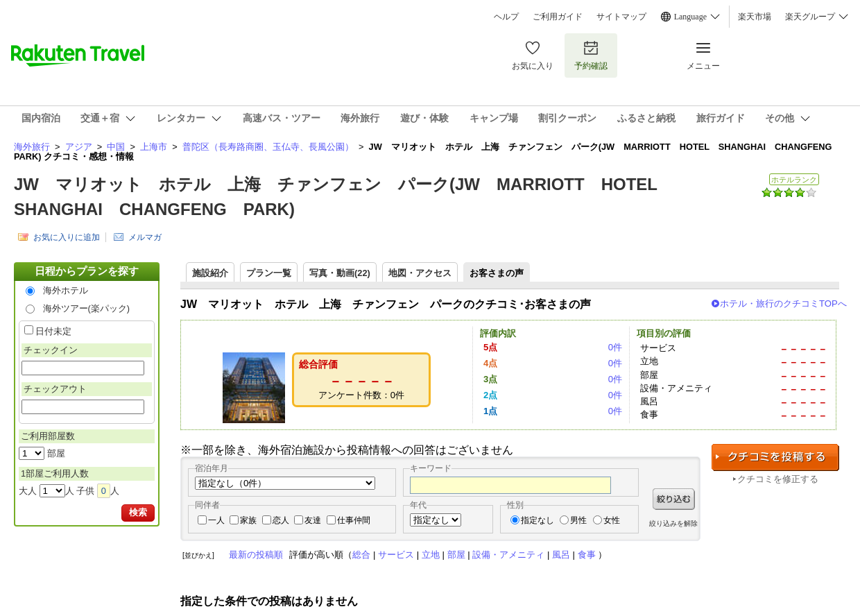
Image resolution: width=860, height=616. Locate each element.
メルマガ (145, 237)
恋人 (281, 520)
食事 (587, 555)
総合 (361, 555)
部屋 (456, 555)
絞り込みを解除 (673, 523)
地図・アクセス (420, 273)
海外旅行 (32, 147)
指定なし (537, 520)
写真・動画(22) (340, 273)
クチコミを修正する (778, 479)
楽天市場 (755, 17)
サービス (396, 555)
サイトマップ (621, 17)
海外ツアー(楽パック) (87, 308)
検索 (138, 512)
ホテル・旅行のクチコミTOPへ (783, 303)
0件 (615, 347)
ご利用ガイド (558, 17)
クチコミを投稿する (775, 457)
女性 (612, 520)
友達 (313, 520)
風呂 (561, 555)
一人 (216, 520)
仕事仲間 (354, 520)
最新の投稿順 (256, 555)
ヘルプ (506, 17)
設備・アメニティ (508, 555)
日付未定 (53, 331)
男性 (578, 520)
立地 (431, 555)
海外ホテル (66, 290)
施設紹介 (210, 273)
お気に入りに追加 (67, 237)
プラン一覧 (269, 273)
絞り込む (674, 499)
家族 (248, 520)
